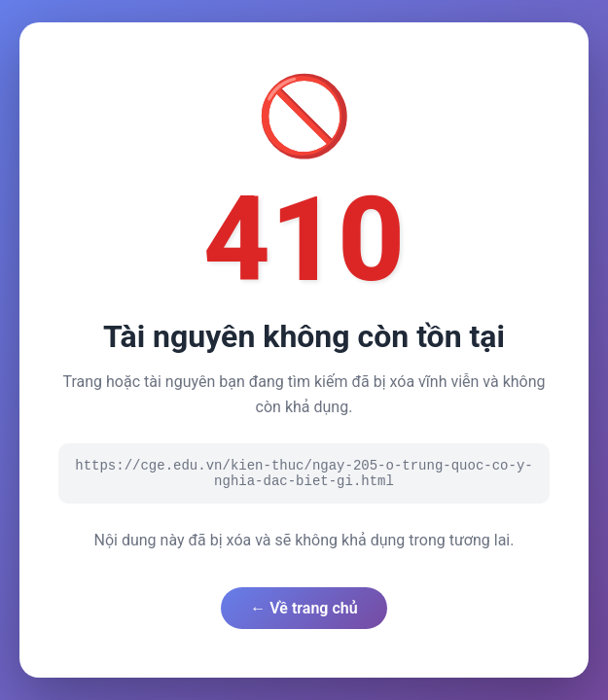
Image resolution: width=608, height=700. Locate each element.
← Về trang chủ (304, 608)
